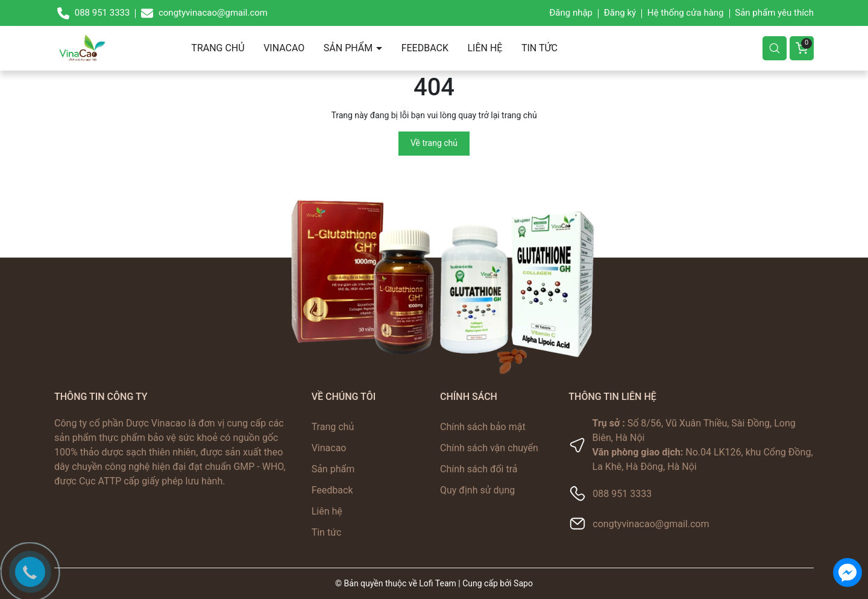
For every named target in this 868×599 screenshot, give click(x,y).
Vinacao (284, 48)
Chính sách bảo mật (483, 427)
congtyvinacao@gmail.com (651, 524)
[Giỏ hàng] (802, 48)
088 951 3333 (622, 494)
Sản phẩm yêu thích (774, 13)
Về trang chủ (434, 143)
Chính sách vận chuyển (489, 448)
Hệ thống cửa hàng (686, 13)
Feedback (425, 48)
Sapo (523, 583)
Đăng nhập (571, 13)
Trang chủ (218, 48)
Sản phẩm (349, 48)
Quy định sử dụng (477, 490)
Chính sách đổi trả (479, 469)
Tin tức (539, 48)
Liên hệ (485, 48)
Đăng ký (620, 13)
